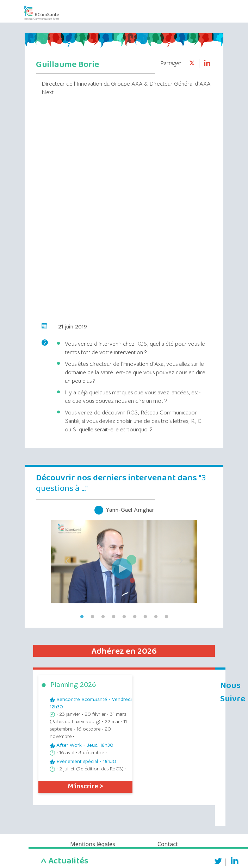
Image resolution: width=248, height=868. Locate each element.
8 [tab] (156, 617)
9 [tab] (166, 617)
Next (181, 559)
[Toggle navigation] (206, 10)
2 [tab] (92, 617)
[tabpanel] (124, 559)
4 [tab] (113, 617)
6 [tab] (135, 617)
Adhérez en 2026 (124, 651)
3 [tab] (103, 617)
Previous (67, 559)
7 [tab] (145, 617)
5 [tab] (124, 617)
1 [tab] (82, 617)
